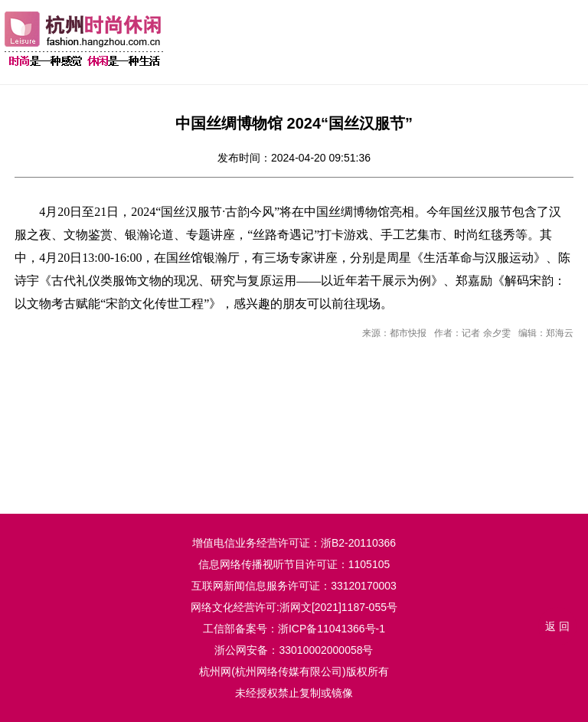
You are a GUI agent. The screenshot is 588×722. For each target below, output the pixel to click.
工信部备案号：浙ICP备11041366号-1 (294, 629)
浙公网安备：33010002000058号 (294, 650)
